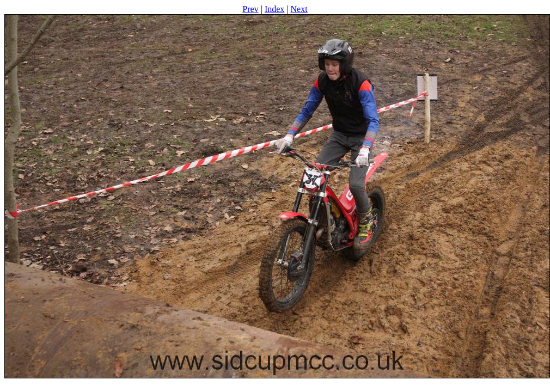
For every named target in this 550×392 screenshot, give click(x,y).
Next (299, 9)
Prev (250, 9)
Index (274, 9)
